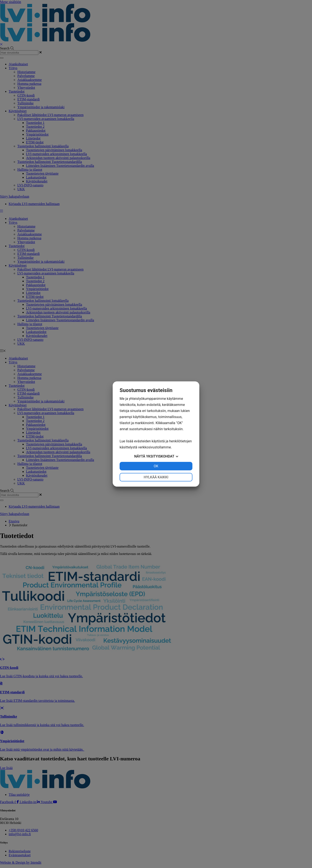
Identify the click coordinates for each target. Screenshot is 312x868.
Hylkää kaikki (156, 477)
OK (156, 466)
